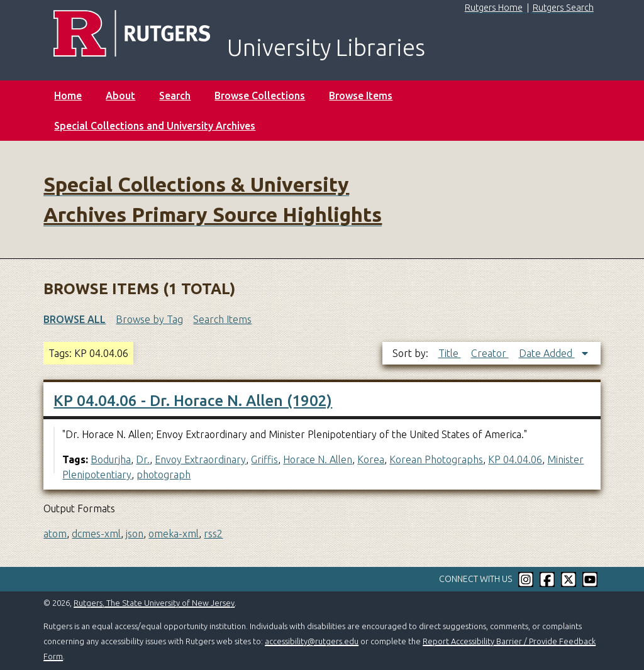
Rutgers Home (494, 8)
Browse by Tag (149, 319)
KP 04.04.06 (515, 459)
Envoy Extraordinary (200, 459)
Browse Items (361, 96)
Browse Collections (260, 96)
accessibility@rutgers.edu (312, 641)
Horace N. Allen (318, 459)
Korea (371, 459)
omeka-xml (174, 534)
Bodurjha (111, 459)
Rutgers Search (563, 8)
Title (450, 353)
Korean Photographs (436, 459)
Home (68, 96)
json (135, 534)
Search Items (222, 319)
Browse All (75, 319)
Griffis (264, 459)
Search (175, 96)
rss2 (213, 534)
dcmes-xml (96, 534)
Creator (490, 353)
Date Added (547, 353)
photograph (164, 475)
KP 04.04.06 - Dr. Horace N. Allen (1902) (193, 401)
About (120, 96)
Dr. (143, 459)
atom (55, 534)
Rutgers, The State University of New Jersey (154, 603)
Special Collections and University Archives (155, 126)
